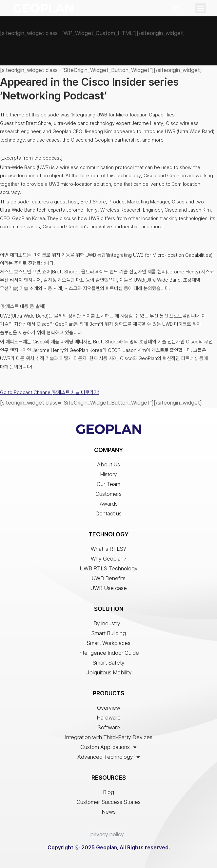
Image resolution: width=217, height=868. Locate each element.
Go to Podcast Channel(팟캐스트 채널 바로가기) (50, 392)
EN (175, 8)
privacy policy (107, 834)
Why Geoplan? (109, 559)
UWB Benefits (108, 578)
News (109, 812)
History (108, 474)
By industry (108, 623)
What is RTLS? (108, 549)
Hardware (109, 718)
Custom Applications (108, 747)
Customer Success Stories (108, 802)
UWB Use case (108, 588)
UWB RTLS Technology (109, 568)
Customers (108, 494)
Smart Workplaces (108, 643)
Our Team (108, 484)
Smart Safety (108, 663)
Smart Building (108, 633)
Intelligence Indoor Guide (109, 653)
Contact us (108, 513)
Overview (109, 708)
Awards (109, 504)
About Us (108, 464)
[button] (201, 8)
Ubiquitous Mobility (108, 672)
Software (109, 727)
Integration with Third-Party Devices (109, 737)
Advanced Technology (109, 757)
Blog (108, 792)
